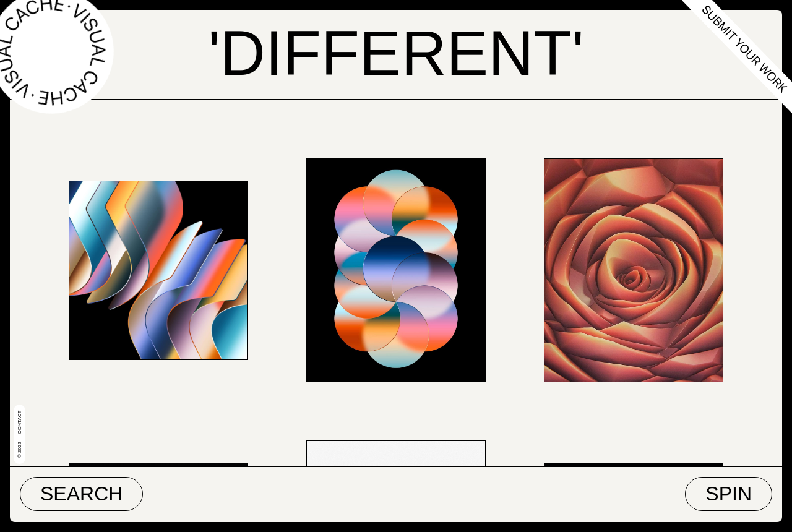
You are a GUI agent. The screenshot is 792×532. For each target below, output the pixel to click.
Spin (729, 494)
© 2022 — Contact (19, 434)
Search (81, 494)
